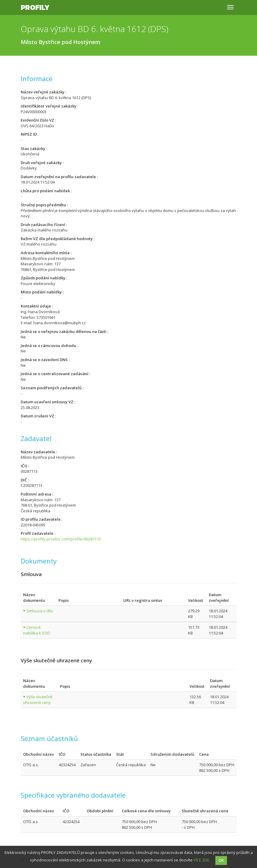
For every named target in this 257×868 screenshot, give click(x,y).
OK (221, 860)
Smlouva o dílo (40, 611)
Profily (35, 7)
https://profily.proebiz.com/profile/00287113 (61, 539)
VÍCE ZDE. (202, 860)
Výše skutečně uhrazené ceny (38, 700)
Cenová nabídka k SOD (37, 630)
